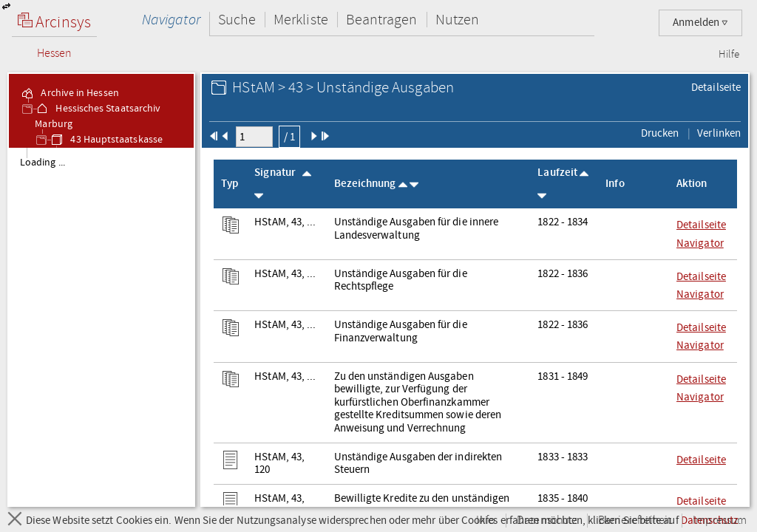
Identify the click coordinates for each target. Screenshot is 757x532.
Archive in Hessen (69, 93)
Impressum (720, 521)
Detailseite (716, 87)
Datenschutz (547, 521)
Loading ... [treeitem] (43, 163)
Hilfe (729, 55)
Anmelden (700, 23)
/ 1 (289, 137)
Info (486, 521)
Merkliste (301, 20)
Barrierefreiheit (635, 521)
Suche (237, 20)
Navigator (171, 20)
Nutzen (457, 20)
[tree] (101, 327)
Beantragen (382, 20)
